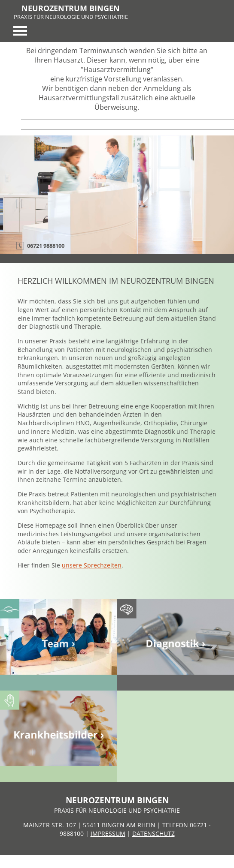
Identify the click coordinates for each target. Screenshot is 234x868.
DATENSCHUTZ (153, 833)
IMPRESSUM (108, 833)
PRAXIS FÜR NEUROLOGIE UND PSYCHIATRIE (71, 17)
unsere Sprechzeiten (92, 565)
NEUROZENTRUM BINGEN (71, 8)
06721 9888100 (46, 246)
